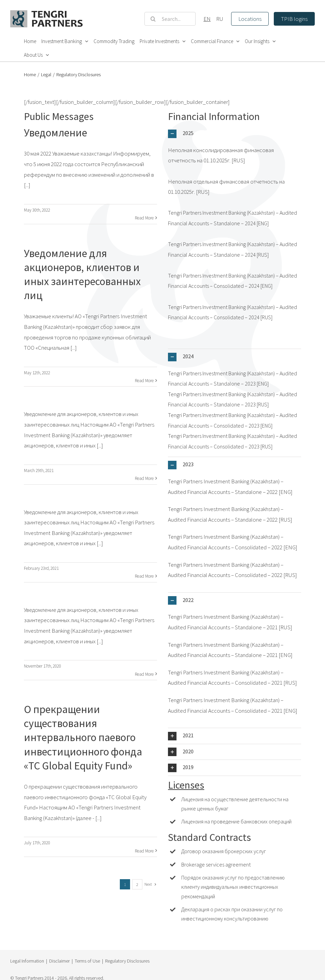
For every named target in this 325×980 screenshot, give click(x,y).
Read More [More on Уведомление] (144, 218)
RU (220, 19)
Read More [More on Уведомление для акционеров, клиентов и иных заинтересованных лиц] (144, 381)
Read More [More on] (144, 478)
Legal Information (27, 961)
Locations (250, 19)
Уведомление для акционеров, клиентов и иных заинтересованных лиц (82, 274)
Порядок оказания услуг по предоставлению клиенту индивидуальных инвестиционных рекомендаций (233, 887)
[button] (235, 134)
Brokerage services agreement (216, 864)
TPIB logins (294, 19)
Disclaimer (59, 961)
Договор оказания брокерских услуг (224, 851)
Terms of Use (87, 961)
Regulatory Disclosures (127, 961)
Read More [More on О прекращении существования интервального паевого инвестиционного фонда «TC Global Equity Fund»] (144, 851)
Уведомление (55, 133)
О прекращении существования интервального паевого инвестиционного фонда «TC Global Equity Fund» (83, 737)
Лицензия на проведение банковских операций (236, 821)
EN (207, 19)
